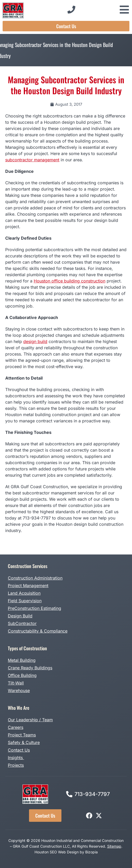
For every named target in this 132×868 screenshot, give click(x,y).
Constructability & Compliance (38, 631)
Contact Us (19, 750)
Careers (16, 727)
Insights (16, 758)
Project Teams (22, 735)
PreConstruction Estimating (35, 608)
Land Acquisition (24, 593)
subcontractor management (32, 160)
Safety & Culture (24, 742)
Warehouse (19, 690)
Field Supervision (25, 601)
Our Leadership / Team (30, 720)
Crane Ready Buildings (30, 668)
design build (35, 341)
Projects (16, 765)
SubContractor (22, 623)
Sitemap (114, 846)
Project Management (28, 586)
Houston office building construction (70, 281)
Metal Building (22, 660)
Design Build (20, 616)
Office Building (22, 675)
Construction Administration (35, 578)
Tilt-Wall (16, 683)
